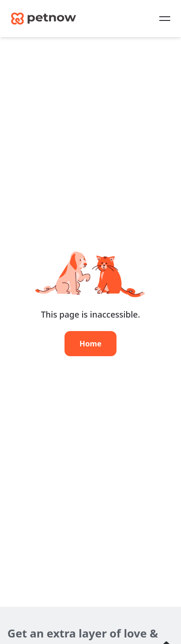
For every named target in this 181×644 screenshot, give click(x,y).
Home (90, 344)
